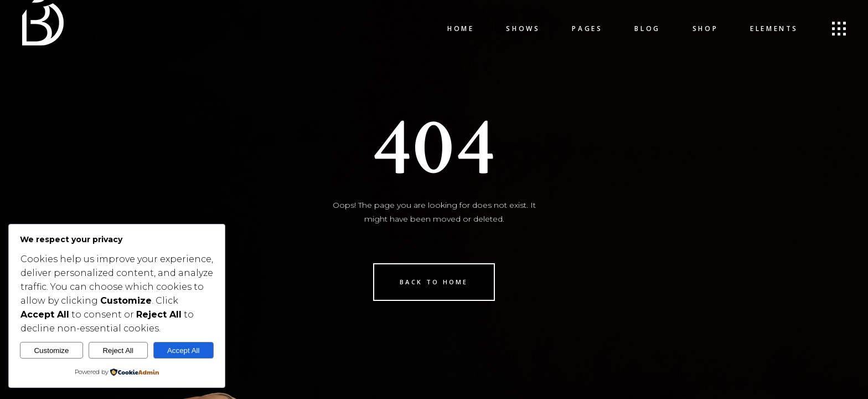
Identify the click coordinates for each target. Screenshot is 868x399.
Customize (51, 351)
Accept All (184, 351)
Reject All (118, 351)
